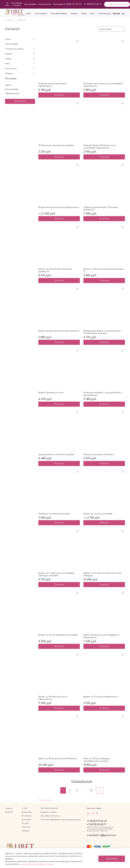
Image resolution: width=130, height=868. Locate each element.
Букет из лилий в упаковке (98, 514)
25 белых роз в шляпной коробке (56, 145)
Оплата (26, 823)
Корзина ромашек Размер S (99, 454)
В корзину (59, 95)
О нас (7, 4)
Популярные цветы (59, 14)
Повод (84, 14)
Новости (26, 827)
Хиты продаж (41, 14)
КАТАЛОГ (9, 812)
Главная (9, 20)
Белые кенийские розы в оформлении (59, 207)
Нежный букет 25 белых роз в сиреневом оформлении (100, 147)
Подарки (116, 14)
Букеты (74, 14)
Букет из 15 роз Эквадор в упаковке (58, 635)
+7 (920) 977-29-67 (72, 4)
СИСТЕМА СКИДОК (49, 808)
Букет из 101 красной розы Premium (58, 759)
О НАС (25, 808)
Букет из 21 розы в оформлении (101, 697)
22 (91, 790)
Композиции (104, 14)
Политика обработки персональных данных (61, 820)
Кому (92, 14)
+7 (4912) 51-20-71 (93, 4)
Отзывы (58, 4)
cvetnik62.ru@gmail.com (101, 835)
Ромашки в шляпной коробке (54, 514)
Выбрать (59, 219)
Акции (29, 14)
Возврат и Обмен (48, 812)
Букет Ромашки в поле (51, 393)
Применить (20, 101)
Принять (112, 859)
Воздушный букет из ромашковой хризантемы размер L (102, 332)
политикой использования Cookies (37, 864)
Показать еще (45, 800)
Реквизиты (27, 812)
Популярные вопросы (50, 816)
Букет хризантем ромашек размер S (59, 331)
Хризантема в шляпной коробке (56, 454)
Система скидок (17, 4)
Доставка (30, 4)
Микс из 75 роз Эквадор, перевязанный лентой (97, 760)
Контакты (45, 4)
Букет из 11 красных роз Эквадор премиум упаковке (56, 574)
